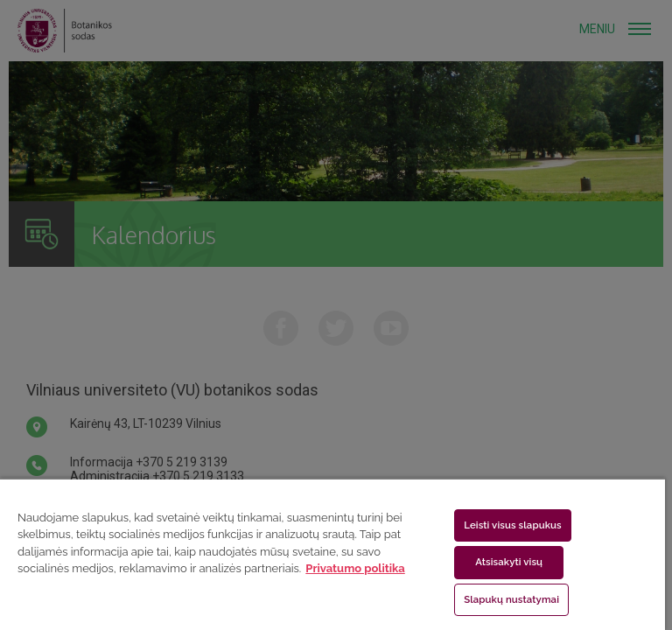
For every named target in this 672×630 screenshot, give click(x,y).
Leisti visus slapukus (513, 525)
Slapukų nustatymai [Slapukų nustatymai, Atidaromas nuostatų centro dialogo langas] (511, 599)
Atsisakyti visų (509, 562)
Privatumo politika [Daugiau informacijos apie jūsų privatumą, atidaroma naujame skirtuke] (355, 568)
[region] (332, 554)
